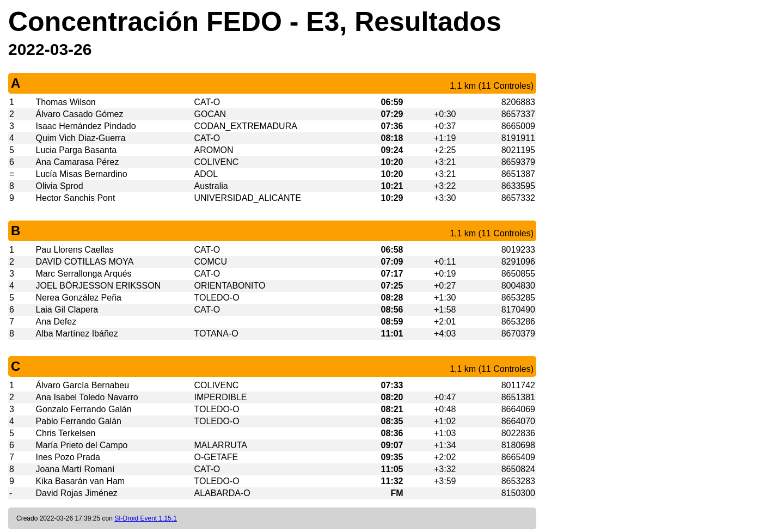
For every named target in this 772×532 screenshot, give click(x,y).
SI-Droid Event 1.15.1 (146, 518)
